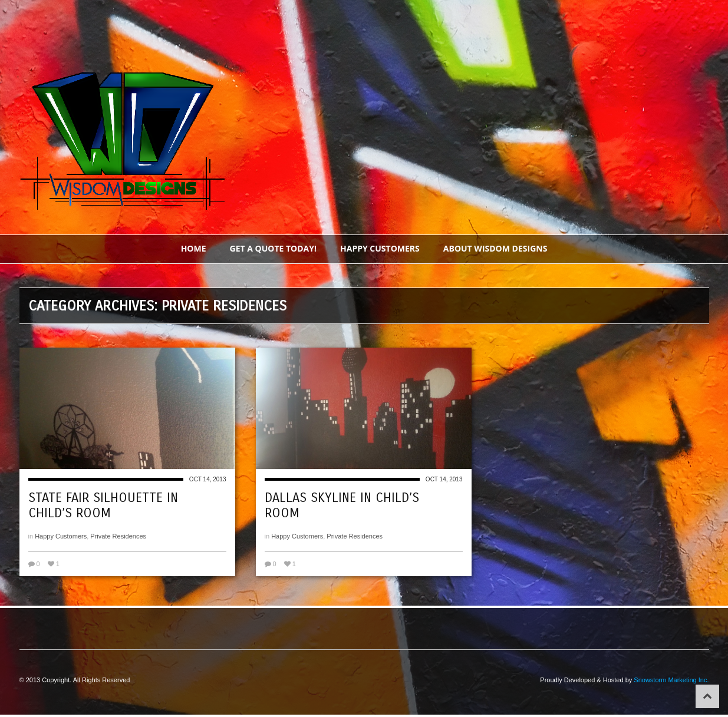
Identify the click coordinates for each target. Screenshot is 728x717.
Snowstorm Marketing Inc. (671, 680)
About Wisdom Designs (495, 248)
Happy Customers (380, 248)
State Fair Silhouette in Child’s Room (103, 505)
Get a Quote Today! (274, 248)
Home (194, 248)
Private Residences (118, 536)
